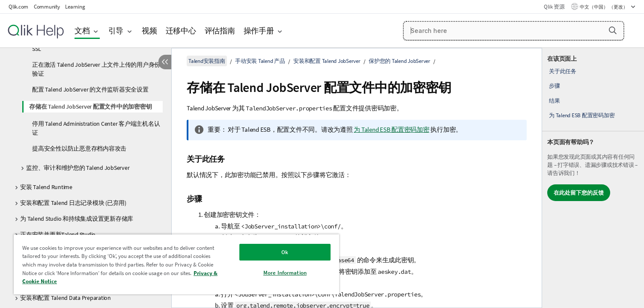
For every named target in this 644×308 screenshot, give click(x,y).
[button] (613, 30)
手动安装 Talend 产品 (260, 61)
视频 (149, 31)
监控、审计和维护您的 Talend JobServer (78, 168)
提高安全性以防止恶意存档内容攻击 (79, 148)
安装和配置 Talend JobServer (327, 61)
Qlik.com (18, 7)
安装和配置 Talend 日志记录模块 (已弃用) (73, 203)
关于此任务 (563, 71)
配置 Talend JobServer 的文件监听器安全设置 (90, 89)
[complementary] (593, 178)
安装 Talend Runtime (46, 187)
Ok (285, 252)
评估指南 (220, 31)
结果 (555, 101)
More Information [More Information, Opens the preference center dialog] (285, 273)
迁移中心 (181, 31)
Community (47, 7)
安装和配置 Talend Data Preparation (66, 298)
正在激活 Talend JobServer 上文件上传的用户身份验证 (96, 69)
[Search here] (514, 31)
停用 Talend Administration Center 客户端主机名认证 (96, 128)
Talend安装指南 (207, 61)
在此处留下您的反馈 (579, 193)
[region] (176, 264)
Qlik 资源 (554, 7)
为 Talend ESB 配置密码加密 (582, 115)
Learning (75, 7)
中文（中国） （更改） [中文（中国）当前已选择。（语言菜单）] (604, 7)
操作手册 (259, 31)
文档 (82, 31)
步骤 (555, 86)
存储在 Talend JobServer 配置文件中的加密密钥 (90, 107)
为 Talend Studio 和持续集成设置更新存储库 (77, 219)
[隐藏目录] (165, 62)
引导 (116, 31)
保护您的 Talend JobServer (400, 61)
